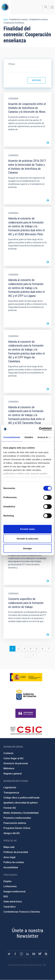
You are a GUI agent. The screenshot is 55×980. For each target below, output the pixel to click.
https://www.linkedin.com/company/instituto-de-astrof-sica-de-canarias (28, 954)
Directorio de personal (16, 763)
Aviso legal (9, 857)
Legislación (10, 787)
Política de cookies (14, 862)
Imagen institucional (14, 892)
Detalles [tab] (29, 437)
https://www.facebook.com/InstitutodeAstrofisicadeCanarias (15, 954)
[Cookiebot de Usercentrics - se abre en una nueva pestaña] (39, 429)
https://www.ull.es (26, 713)
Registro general (13, 774)
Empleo (8, 881)
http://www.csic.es (26, 730)
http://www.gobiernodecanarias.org (26, 694)
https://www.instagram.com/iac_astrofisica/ (21, 954)
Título (12, 64)
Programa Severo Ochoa (17, 828)
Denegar (27, 548)
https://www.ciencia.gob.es (26, 677)
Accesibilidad (11, 867)
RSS (6, 897)
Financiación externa (15, 823)
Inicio (6, 19)
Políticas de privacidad (16, 852)
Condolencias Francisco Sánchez (22, 912)
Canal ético (10, 907)
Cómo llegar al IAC (14, 758)
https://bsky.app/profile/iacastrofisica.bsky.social (40, 954)
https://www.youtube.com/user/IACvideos (34, 954)
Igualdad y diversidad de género (21, 803)
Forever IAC (10, 808)
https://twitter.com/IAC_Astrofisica (9, 954)
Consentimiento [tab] (12, 437)
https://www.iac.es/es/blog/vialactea (46, 954)
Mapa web (9, 847)
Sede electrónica (13, 902)
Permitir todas (27, 529)
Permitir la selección (28, 539)
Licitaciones (10, 886)
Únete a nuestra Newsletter (28, 933)
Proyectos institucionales (17, 818)
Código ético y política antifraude (21, 798)
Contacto (9, 753)
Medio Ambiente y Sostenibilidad (21, 813)
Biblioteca (9, 768)
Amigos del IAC (12, 833)
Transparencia (11, 793)
